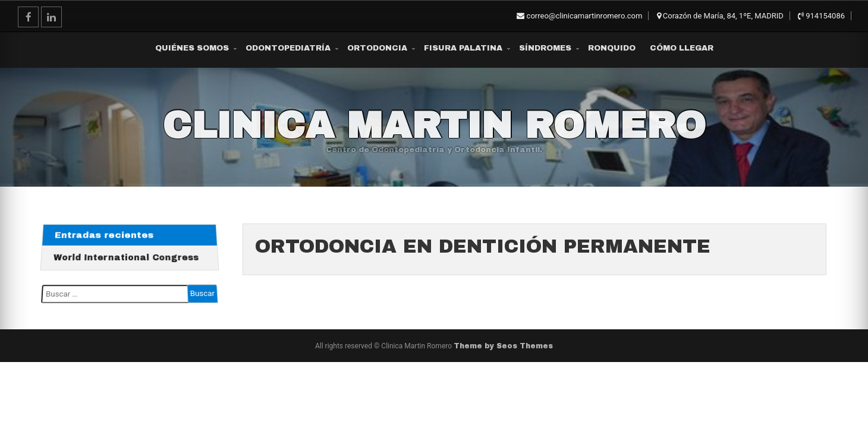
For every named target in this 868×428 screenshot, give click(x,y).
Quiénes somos (192, 48)
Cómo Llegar (682, 48)
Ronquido (612, 48)
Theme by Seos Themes (503, 346)
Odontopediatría (288, 48)
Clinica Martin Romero (434, 125)
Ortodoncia (377, 48)
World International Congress (126, 257)
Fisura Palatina (463, 48)
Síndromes (545, 48)
